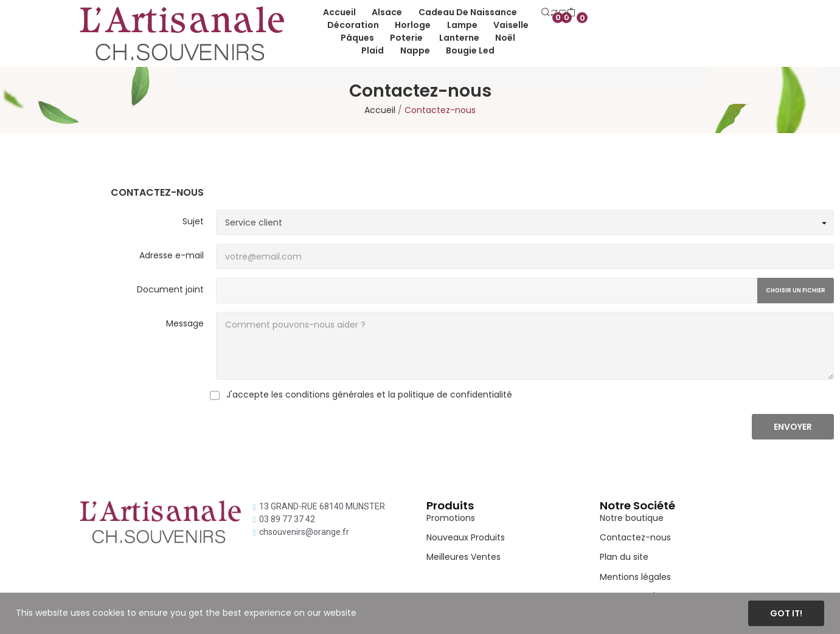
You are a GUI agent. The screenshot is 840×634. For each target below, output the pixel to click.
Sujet (193, 221)
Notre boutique (632, 518)
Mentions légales (635, 577)
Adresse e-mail (172, 255)
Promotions (451, 518)
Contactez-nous (635, 537)
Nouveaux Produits (466, 537)
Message (185, 323)
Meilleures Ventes (463, 557)
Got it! (786, 613)
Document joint (170, 289)
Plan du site (624, 557)
